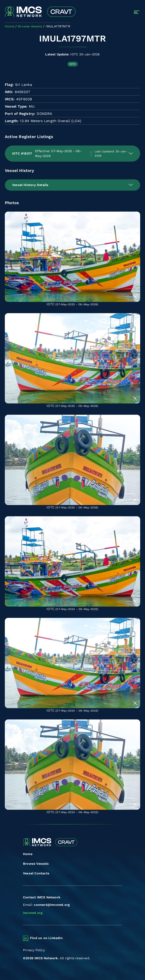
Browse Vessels (36, 864)
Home (28, 854)
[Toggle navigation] (137, 12)
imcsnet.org (33, 913)
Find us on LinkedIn (46, 938)
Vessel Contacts (36, 873)
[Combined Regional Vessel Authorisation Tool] (40, 12)
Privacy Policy (34, 950)
